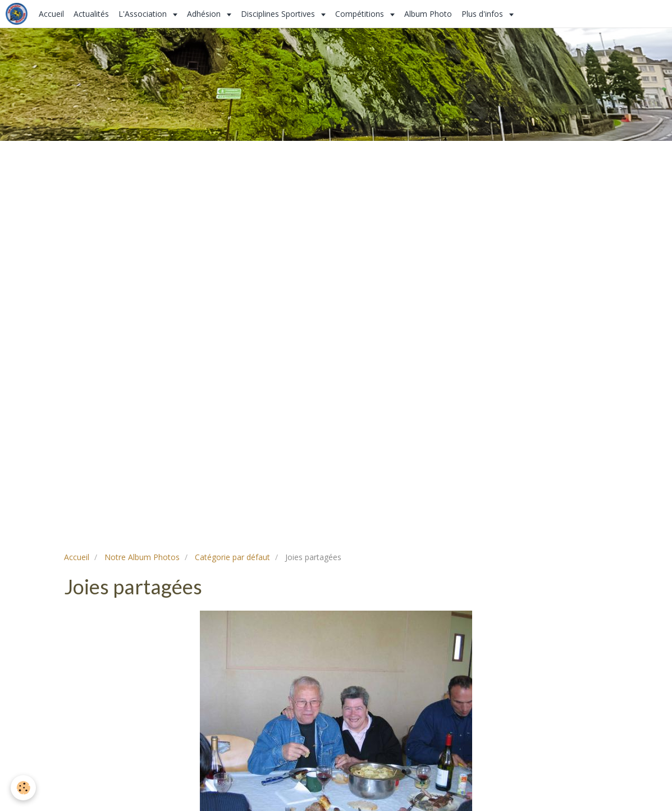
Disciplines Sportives (279, 14)
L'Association (144, 14)
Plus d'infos (483, 14)
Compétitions (361, 14)
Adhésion (205, 14)
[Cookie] (24, 788)
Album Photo (428, 14)
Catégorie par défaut (232, 557)
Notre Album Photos (142, 557)
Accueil (51, 14)
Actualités (91, 14)
